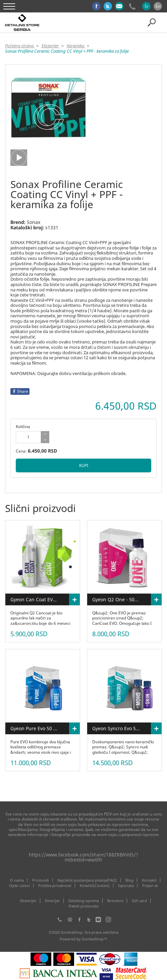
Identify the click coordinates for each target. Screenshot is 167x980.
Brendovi (115, 901)
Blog (129, 880)
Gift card (139, 901)
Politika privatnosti (55, 885)
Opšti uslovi (20, 885)
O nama (17, 880)
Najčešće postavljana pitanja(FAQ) (87, 880)
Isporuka (126, 885)
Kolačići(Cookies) (95, 885)
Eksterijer (28, 901)
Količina (23, 427)
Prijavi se (150, 885)
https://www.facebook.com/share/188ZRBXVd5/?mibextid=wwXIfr (83, 857)
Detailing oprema (84, 901)
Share (20, 391)
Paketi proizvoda (83, 906)
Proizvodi (41, 880)
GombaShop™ (95, 939)
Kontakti (149, 880)
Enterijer (52, 901)
